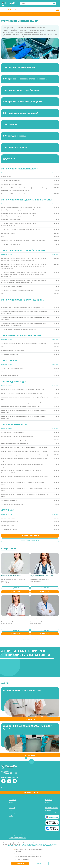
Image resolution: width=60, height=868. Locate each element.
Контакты (48, 805)
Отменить (40, 864)
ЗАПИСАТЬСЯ (30, 719)
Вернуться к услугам (33, 540)
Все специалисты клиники (30, 639)
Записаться (15, 592)
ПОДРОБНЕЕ (15, 588)
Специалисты (13, 800)
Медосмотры (12, 813)
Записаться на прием (30, 14)
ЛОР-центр (12, 808)
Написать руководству (8, 788)
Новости (48, 802)
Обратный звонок (30, 792)
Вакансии (48, 810)
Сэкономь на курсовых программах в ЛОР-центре (28, 727)
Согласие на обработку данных (18, 838)
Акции (11, 802)
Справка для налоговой (52, 808)
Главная (48, 797)
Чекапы (11, 816)
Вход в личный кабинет (52, 813)
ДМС (10, 810)
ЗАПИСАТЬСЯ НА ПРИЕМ (30, 536)
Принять (20, 863)
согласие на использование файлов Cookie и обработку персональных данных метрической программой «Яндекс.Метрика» (32, 845)
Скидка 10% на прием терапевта (22, 690)
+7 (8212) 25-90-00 (9, 10)
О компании (49, 800)
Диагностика (13, 805)
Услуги (11, 797)
